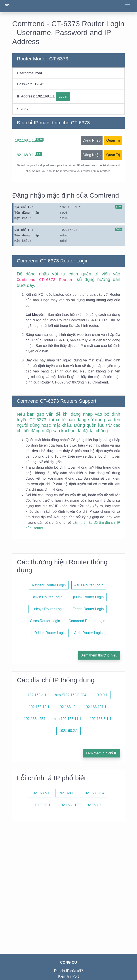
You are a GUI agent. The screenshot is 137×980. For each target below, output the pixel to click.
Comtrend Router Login (87, 621)
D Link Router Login (50, 633)
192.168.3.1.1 (101, 719)
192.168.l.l (66, 793)
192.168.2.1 (69, 731)
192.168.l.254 (94, 793)
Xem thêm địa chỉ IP (101, 753)
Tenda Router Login (88, 609)
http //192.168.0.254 (70, 695)
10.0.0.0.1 (43, 805)
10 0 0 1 (101, 695)
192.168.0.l (94, 805)
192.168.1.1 (24, 140)
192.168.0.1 (24, 155)
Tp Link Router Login (87, 597)
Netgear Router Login (49, 585)
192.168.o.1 (37, 695)
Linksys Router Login (48, 609)
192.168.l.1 (68, 805)
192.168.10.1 (39, 707)
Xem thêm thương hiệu (99, 655)
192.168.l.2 (67, 707)
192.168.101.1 (95, 707)
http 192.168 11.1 (68, 719)
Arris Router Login (88, 633)
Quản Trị (113, 140)
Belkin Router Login (47, 597)
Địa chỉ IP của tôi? (69, 971)
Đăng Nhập (92, 140)
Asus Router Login (89, 585)
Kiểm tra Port (68, 976)
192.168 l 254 (35, 719)
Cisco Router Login (45, 621)
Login (63, 96)
